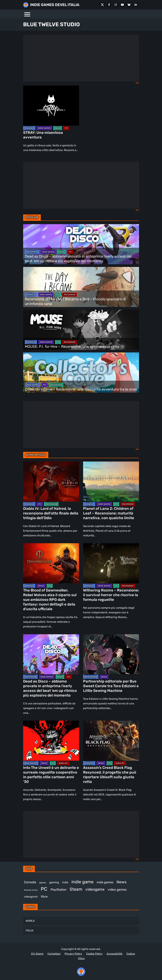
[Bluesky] (129, 5)
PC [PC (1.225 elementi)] (44, 889)
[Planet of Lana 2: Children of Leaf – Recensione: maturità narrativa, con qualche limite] (111, 482)
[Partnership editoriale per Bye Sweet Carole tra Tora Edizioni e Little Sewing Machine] (111, 654)
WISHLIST (63, 763)
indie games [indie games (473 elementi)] (105, 882)
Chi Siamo (37, 954)
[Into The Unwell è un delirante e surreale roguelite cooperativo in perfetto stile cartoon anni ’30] (51, 741)
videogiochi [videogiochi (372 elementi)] (31, 897)
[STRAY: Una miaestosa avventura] (51, 106)
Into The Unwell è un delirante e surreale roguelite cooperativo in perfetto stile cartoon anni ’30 (51, 775)
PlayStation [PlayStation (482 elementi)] (58, 890)
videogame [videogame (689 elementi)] (95, 889)
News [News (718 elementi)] (122, 882)
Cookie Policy (94, 954)
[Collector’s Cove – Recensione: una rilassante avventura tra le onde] (81, 372)
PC (66, 128)
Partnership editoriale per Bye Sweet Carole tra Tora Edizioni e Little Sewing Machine (111, 686)
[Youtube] (122, 5)
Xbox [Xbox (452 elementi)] (44, 896)
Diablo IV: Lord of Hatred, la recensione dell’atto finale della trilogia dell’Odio (51, 513)
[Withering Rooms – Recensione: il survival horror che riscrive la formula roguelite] (111, 563)
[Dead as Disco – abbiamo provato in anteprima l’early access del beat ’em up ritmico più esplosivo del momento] (81, 244)
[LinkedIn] (136, 5)
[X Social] (102, 5)
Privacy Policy (73, 954)
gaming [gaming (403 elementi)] (54, 882)
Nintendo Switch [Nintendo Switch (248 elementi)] (31, 890)
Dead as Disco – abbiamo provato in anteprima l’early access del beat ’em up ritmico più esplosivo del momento (78, 259)
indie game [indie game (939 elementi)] (82, 882)
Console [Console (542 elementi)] (30, 882)
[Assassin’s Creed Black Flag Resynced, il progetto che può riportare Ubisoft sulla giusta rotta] (111, 741)
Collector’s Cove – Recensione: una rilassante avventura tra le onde (81, 389)
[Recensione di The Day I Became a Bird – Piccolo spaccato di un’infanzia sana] (81, 287)
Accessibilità (114, 954)
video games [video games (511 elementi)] (117, 890)
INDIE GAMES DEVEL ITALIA (55, 5)
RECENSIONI (70, 295)
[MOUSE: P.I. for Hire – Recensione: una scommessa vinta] (81, 330)
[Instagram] (116, 5)
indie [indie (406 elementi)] (65, 882)
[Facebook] (109, 5)
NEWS (58, 128)
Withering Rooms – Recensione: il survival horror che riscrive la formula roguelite (111, 595)
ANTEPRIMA (32, 252)
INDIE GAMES (44, 128)
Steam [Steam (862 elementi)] (76, 889)
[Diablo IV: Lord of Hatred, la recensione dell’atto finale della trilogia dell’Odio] (51, 482)
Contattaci (54, 954)
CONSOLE (29, 128)
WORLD (30, 921)
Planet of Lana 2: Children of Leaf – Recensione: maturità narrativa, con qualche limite (109, 513)
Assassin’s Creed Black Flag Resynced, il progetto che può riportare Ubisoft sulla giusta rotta (110, 775)
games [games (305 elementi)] (43, 883)
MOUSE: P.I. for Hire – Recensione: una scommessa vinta (72, 347)
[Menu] (27, 14)
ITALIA (30, 930)
